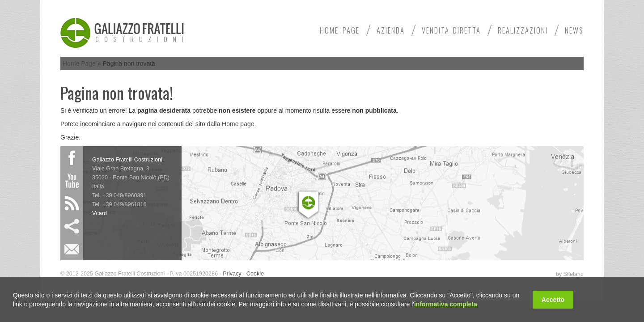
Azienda (391, 30)
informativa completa (446, 305)
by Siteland (570, 274)
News (574, 30)
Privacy (232, 274)
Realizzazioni (523, 30)
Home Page (339, 30)
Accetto (553, 300)
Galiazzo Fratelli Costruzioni (127, 160)
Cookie (255, 274)
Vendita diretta (451, 30)
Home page (238, 124)
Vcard (100, 213)
